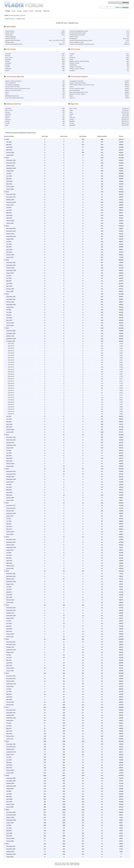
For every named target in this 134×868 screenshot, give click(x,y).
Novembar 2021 (11, 299)
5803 (63, 31)
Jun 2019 (9, 453)
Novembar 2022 (11, 265)
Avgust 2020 (11, 341)
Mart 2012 (9, 700)
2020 (7, 328)
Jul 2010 (9, 757)
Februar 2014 (10, 634)
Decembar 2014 (11, 608)
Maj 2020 (9, 422)
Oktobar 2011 (10, 715)
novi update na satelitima (12, 85)
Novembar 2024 (11, 197)
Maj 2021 (9, 315)
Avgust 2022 (10, 273)
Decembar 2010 (11, 744)
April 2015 (9, 595)
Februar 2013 (10, 668)
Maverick (8, 56)
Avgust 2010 (10, 755)
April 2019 (9, 458)
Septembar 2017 (11, 513)
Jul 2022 (9, 276)
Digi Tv (7, 92)
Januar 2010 (10, 773)
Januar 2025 (10, 189)
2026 (7, 139)
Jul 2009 (9, 791)
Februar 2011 (10, 736)
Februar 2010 (10, 770)
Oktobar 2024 (10, 200)
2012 (7, 673)
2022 (7, 260)
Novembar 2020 (11, 333)
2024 (7, 192)
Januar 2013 (10, 671)
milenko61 (8, 54)
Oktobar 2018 (10, 477)
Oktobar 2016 (10, 545)
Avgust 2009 (10, 789)
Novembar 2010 (11, 747)
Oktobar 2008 (10, 817)
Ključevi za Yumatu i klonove (13, 90)
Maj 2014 (9, 626)
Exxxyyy (8, 65)
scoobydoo (8, 63)
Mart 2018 (9, 495)
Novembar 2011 (11, 713)
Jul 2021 (9, 310)
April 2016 (9, 561)
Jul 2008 (9, 825)
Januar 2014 (10, 637)
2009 (7, 775)
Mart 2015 (9, 597)
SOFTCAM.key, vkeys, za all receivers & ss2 (18, 89)
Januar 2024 (10, 223)
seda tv (72, 87)
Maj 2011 (9, 728)
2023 (7, 226)
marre (71, 110)
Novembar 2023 (11, 231)
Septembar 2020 (11, 339)
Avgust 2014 (10, 618)
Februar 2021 (10, 323)
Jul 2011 (9, 723)
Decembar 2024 (11, 194)
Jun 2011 (9, 726)
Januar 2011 (10, 739)
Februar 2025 (10, 187)
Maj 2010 (9, 762)
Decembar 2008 (11, 812)
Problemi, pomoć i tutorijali (77, 69)
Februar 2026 (10, 152)
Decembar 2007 (11, 846)
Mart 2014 (9, 631)
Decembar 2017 (11, 505)
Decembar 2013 (11, 642)
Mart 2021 (9, 320)
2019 (7, 435)
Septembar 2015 (11, 582)
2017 (7, 503)
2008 (7, 810)
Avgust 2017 (10, 516)
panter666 (8, 59)
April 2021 (9, 318)
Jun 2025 (9, 176)
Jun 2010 (9, 760)
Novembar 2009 (11, 781)
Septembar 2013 (11, 650)
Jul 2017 (9, 519)
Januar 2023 (10, 257)
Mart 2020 (9, 427)
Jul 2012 (9, 689)
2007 (7, 844)
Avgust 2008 (10, 823)
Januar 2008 (10, 841)
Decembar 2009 (11, 778)
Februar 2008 (10, 838)
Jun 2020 (9, 419)
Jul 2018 (9, 485)
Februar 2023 (10, 255)
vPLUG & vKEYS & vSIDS (13, 87)
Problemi (72, 54)
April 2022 (9, 284)
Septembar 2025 (11, 168)
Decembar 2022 (11, 263)
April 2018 (9, 492)
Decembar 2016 (11, 540)
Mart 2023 (9, 252)
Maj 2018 (9, 490)
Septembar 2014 (11, 616)
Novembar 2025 (11, 163)
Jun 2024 (9, 210)
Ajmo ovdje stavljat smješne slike (14, 98)
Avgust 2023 (10, 239)
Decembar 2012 (11, 676)
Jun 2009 (9, 794)
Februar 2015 (10, 600)
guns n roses (9, 57)
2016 (7, 537)
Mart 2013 (9, 665)
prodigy (7, 61)
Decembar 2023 (11, 228)
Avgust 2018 (10, 482)
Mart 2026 (9, 150)
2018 (7, 469)
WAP (72, 865)
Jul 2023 (9, 242)
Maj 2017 (9, 524)
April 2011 (9, 731)
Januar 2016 (10, 568)
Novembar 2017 (11, 508)
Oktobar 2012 (10, 681)
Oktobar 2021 (10, 302)
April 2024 (9, 215)
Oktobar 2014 (10, 613)
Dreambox (72, 57)
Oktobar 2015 (10, 579)
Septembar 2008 (11, 820)
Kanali (71, 59)
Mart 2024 (9, 218)
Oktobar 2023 (10, 234)
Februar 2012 (10, 702)
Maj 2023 (9, 247)
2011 (7, 707)
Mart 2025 (9, 184)
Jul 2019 (9, 450)
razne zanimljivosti (10, 83)
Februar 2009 (10, 804)
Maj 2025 (9, 179)
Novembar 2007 (11, 849)
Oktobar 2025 (10, 166)
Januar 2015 (10, 602)
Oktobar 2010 (10, 749)
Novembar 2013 (11, 644)
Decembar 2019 (11, 437)
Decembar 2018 (11, 471)
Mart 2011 (9, 734)
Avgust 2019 (10, 448)
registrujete (96, 7)
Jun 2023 (9, 244)
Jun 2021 (9, 312)
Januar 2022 (10, 291)
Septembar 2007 (11, 854)
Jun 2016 (9, 555)
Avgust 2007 (10, 857)
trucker (7, 71)
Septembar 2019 (11, 445)
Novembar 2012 (11, 679)
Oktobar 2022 (10, 268)
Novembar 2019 (11, 440)
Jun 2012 (9, 692)
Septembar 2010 (11, 752)
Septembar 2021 (11, 305)
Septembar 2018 (11, 479)
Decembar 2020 (11, 331)
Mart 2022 (9, 286)
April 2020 (9, 424)
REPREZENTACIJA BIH (12, 96)
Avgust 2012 (10, 686)
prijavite (90, 7)
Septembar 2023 (11, 236)
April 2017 (9, 527)
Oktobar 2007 (10, 852)
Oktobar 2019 (10, 443)
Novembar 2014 (11, 610)
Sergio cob (126, 39)
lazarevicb (8, 120)
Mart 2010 (9, 768)
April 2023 (9, 249)
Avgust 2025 (10, 171)
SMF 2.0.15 (58, 863)
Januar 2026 (10, 155)
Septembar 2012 (11, 684)
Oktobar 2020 (10, 336)
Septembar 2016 (11, 547)
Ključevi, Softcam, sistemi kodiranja (79, 61)
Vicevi (7, 94)
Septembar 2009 (11, 786)
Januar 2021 (10, 325)
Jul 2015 (9, 587)
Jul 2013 (9, 655)
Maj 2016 (9, 558)
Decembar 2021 (11, 297)
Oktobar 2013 (10, 647)
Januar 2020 (10, 432)
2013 (7, 639)
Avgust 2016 (10, 550)
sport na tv (72, 98)
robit (71, 116)
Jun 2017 (9, 521)
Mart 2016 (9, 563)
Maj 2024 (9, 213)
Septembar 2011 (11, 718)
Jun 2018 (9, 487)
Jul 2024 (9, 208)
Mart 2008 (9, 836)
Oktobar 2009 (10, 783)
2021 (7, 294)
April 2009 (9, 799)
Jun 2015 (9, 589)
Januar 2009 (10, 807)
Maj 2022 (9, 281)
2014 (7, 605)
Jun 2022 (9, 278)
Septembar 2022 (11, 270)
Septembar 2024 (11, 202)
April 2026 (9, 147)
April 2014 (9, 629)
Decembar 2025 (11, 160)
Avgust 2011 (10, 720)
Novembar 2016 (11, 542)
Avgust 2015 (10, 584)
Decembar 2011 (11, 710)
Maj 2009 (9, 797)
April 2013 (9, 663)
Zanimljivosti (73, 65)
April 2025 (9, 181)
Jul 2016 (9, 553)
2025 (7, 158)
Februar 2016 (10, 566)
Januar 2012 (10, 705)
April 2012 (9, 697)
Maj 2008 (9, 831)
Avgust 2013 (10, 652)
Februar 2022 (10, 289)
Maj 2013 (9, 660)
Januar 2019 (10, 466)
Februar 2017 (10, 532)
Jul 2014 (9, 621)
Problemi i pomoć (74, 63)
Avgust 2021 (10, 307)
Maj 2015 (9, 592)
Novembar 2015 (11, 576)
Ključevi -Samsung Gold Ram (13, 81)
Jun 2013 (9, 658)
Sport (71, 56)
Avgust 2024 (10, 205)
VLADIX (8, 67)
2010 (7, 741)
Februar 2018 (10, 498)
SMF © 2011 (66, 863)
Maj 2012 (9, 694)
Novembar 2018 (11, 474)
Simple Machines (75, 863)
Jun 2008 (9, 828)
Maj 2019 (9, 456)
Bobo (7, 125)
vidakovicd (8, 69)
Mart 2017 (9, 529)
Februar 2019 (10, 464)
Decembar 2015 (11, 574)
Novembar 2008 (11, 815)
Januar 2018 (10, 500)
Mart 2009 (9, 802)
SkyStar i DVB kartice (75, 67)
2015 (7, 571)
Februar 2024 (10, 221)
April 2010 (9, 765)
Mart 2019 (9, 461)
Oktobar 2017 (10, 511)
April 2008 (9, 833)
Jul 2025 (9, 173)
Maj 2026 (9, 145)
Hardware (72, 71)
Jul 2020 (9, 416)
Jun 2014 (9, 623)
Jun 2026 (9, 142)
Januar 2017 (10, 534)
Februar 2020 (10, 429)
